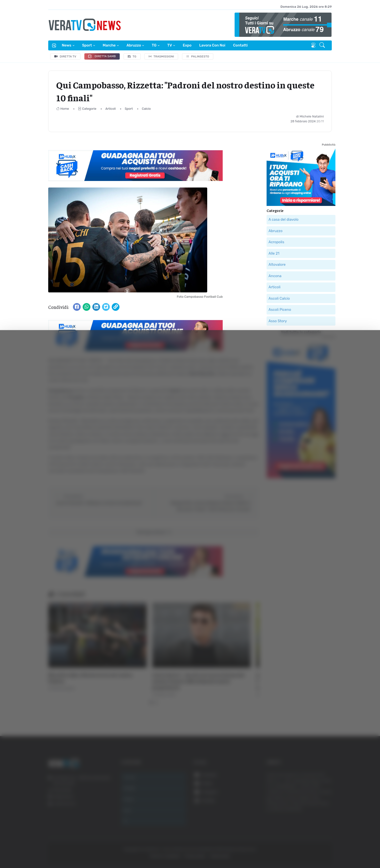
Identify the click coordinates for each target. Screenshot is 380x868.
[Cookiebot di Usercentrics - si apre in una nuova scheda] (41, 851)
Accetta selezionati (326, 825)
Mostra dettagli (86, 851)
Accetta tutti (326, 809)
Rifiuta (326, 841)
